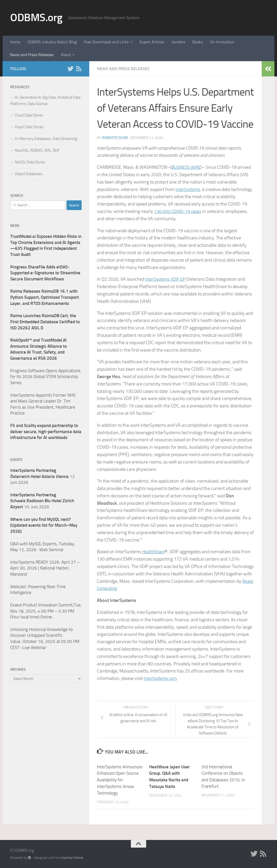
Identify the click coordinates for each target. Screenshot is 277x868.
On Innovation (222, 42)
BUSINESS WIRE (187, 167)
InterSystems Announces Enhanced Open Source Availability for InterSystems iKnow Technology (120, 780)
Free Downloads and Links (106, 42)
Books (198, 42)
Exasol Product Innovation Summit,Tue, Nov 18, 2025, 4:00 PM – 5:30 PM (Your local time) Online (46, 611)
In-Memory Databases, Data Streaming (46, 139)
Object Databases (29, 174)
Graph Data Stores (29, 127)
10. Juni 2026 (42, 501)
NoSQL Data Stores (30, 162)
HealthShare (154, 552)
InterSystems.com (161, 678)
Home (15, 42)
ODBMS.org (36, 18)
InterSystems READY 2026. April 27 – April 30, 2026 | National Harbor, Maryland (45, 568)
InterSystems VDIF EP (166, 279)
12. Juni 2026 (43, 476)
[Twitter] (70, 69)
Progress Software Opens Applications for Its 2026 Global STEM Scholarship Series (45, 377)
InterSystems (188, 189)
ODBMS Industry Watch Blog (52, 42)
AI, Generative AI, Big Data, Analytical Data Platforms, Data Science (45, 101)
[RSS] (79, 69)
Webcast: (19, 587)
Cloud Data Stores (29, 115)
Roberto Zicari (115, 138)
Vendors (178, 42)
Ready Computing (114, 588)
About (66, 55)
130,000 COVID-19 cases (178, 211)
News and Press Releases (32, 55)
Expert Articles (152, 42)
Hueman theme (72, 857)
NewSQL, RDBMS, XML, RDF (37, 150)
